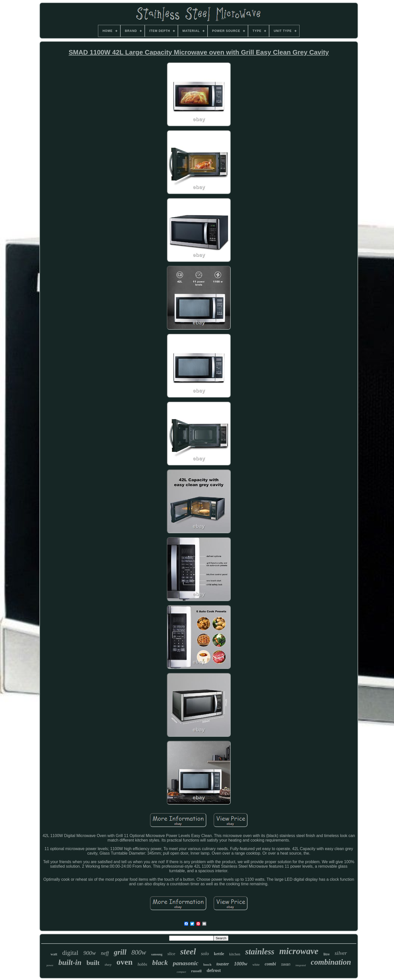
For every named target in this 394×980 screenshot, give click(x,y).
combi (270, 964)
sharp (108, 965)
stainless (260, 952)
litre (327, 954)
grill (120, 952)
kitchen (235, 954)
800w (139, 952)
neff (105, 953)
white (256, 965)
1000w (241, 964)
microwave (299, 951)
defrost (214, 970)
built (93, 963)
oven (125, 962)
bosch (207, 965)
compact (181, 972)
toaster (223, 964)
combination (331, 962)
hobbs (142, 964)
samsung (157, 954)
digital (70, 953)
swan (286, 964)
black (160, 963)
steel (188, 951)
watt (54, 954)
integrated (301, 965)
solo (205, 953)
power (50, 965)
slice (171, 954)
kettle (219, 954)
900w (90, 953)
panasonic (186, 963)
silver (341, 953)
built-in (70, 962)
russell (196, 971)
